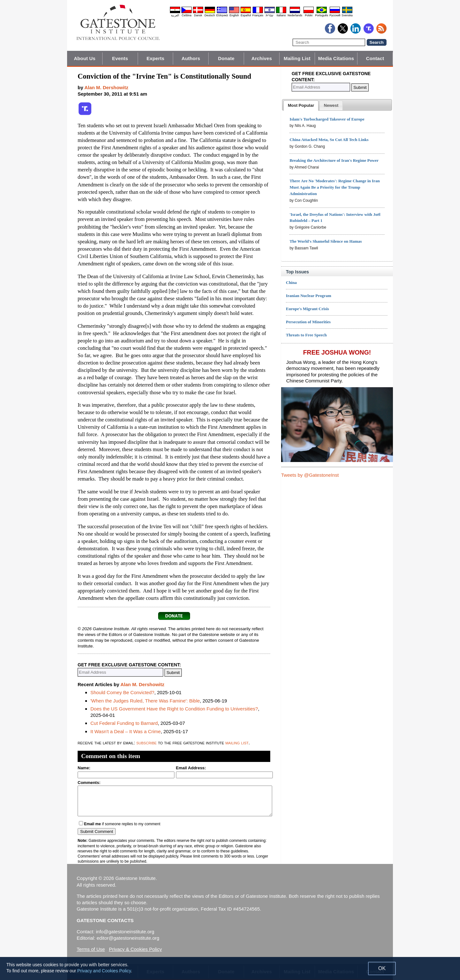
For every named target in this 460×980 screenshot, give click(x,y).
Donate (226, 58)
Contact (375, 58)
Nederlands (295, 15)
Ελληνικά (222, 15)
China (291, 282)
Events (120, 58)
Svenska (347, 15)
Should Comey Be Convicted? (122, 692)
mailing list (237, 743)
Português (322, 15)
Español (246, 15)
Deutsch (210, 15)
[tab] (301, 106)
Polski (309, 15)
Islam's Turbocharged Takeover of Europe (327, 119)
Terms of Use (91, 949)
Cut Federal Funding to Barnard (124, 723)
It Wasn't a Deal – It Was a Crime (126, 731)
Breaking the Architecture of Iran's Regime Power (334, 160)
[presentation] (301, 106)
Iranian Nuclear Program (309, 296)
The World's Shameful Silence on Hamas (326, 241)
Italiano (281, 15)
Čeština (187, 15)
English (234, 15)
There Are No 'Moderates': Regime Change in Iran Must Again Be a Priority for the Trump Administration (334, 187)
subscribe (147, 743)
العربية (175, 15)
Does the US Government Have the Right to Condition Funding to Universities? (174, 709)
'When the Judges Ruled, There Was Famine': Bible (145, 701)
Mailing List (297, 58)
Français (258, 15)
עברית (270, 15)
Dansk (198, 15)
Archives (262, 58)
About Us (84, 58)
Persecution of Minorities (308, 322)
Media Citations (336, 58)
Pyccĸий (335, 15)
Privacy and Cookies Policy (104, 971)
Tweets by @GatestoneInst (310, 475)
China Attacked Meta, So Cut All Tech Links (329, 140)
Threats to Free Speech (306, 335)
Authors (191, 58)
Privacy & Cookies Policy (135, 949)
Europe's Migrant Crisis (307, 309)
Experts (156, 58)
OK (382, 968)
